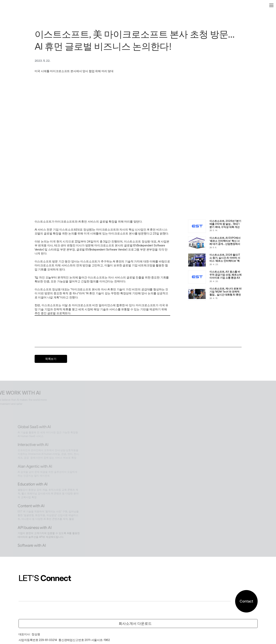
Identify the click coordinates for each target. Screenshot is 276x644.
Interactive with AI (120, 356)
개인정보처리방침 (43, 634)
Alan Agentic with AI (123, 380)
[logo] (17, 7)
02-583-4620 (22, 591)
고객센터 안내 (21, 634)
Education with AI (120, 400)
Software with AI (119, 472)
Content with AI (118, 424)
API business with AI (122, 448)
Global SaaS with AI (122, 337)
